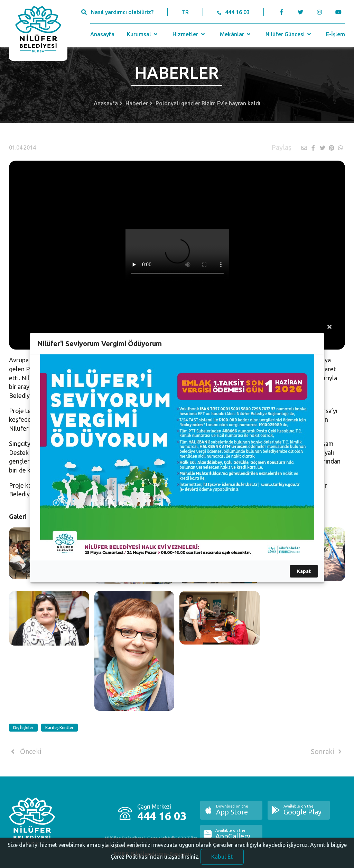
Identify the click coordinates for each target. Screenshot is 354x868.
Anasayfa (102, 34)
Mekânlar (236, 34)
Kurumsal (143, 34)
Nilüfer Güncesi (289, 34)
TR (185, 12)
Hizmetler (189, 34)
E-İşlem (336, 34)
